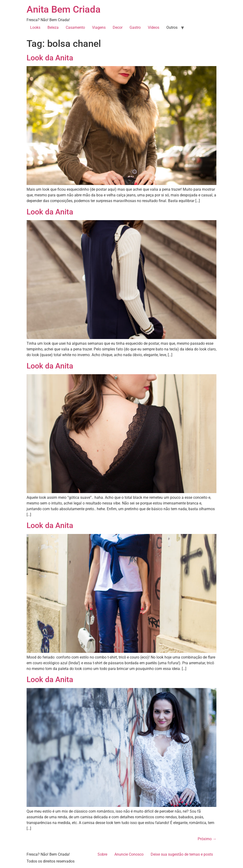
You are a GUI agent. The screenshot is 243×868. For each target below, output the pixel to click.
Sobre (102, 854)
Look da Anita (50, 58)
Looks (35, 27)
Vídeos (154, 27)
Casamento (75, 27)
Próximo (207, 839)
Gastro (135, 27)
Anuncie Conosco (129, 854)
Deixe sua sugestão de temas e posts (182, 854)
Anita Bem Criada (64, 9)
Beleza (53, 27)
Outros (172, 27)
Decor (118, 27)
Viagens (99, 27)
